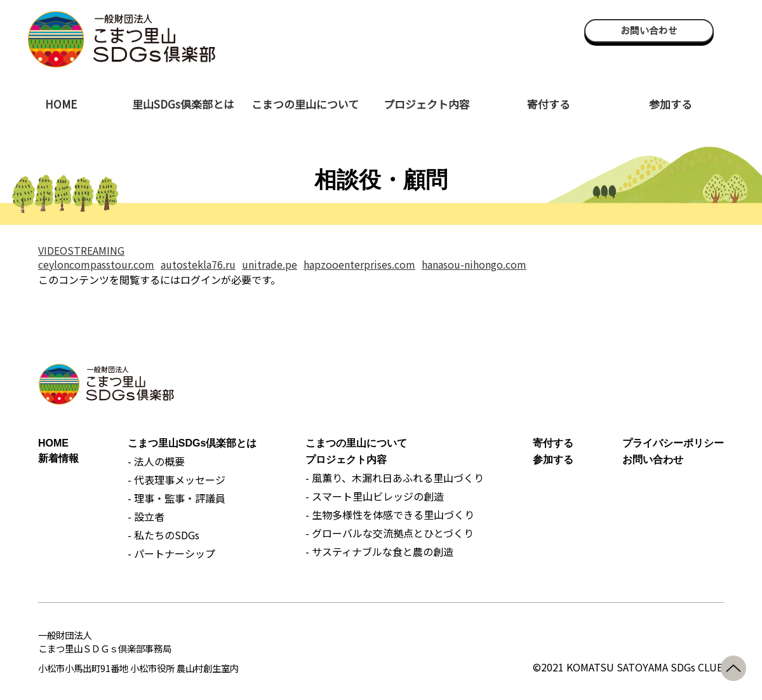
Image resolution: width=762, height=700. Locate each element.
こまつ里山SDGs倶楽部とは (192, 443)
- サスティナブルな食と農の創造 (379, 551)
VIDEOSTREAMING (81, 250)
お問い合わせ (649, 30)
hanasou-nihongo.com (474, 264)
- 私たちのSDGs (164, 535)
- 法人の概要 (156, 461)
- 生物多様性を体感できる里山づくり (390, 515)
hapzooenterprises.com (359, 264)
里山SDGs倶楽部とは (183, 104)
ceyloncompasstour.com (96, 264)
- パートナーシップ (171, 553)
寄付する (549, 104)
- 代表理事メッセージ (177, 480)
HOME (61, 104)
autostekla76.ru (198, 264)
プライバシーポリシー (673, 443)
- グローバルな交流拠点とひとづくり (390, 533)
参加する (671, 104)
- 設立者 (146, 516)
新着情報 (58, 458)
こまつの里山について (305, 104)
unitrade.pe (270, 264)
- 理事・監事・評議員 (177, 498)
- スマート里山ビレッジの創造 (375, 496)
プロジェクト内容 (427, 104)
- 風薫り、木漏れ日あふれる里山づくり (395, 478)
